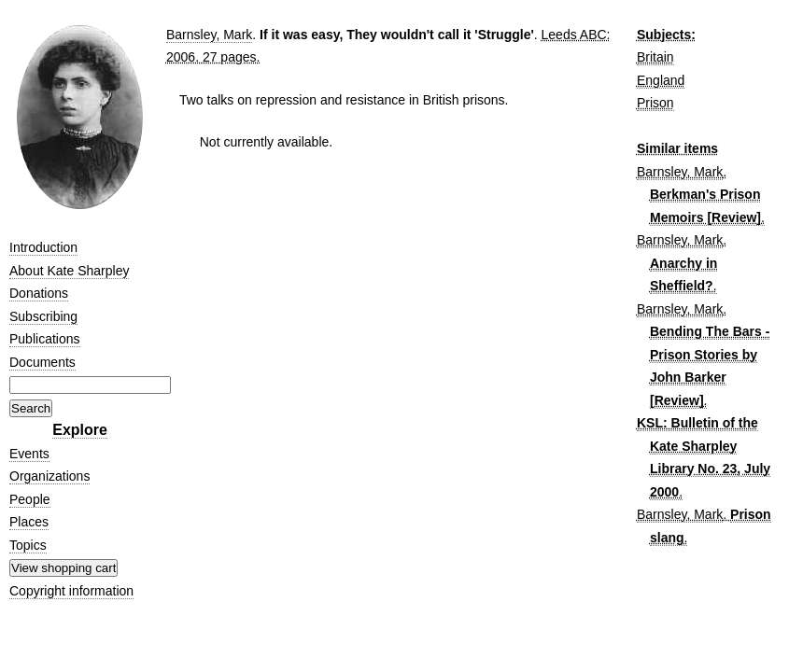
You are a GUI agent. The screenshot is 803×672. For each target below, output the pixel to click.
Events (29, 454)
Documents (42, 362)
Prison (655, 103)
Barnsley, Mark (209, 35)
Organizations (49, 476)
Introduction (43, 247)
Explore (80, 430)
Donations (39, 293)
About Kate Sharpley (69, 271)
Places (29, 522)
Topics (28, 545)
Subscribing (43, 316)
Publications (45, 339)
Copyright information (71, 591)
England (661, 80)
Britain (655, 57)
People (30, 499)
